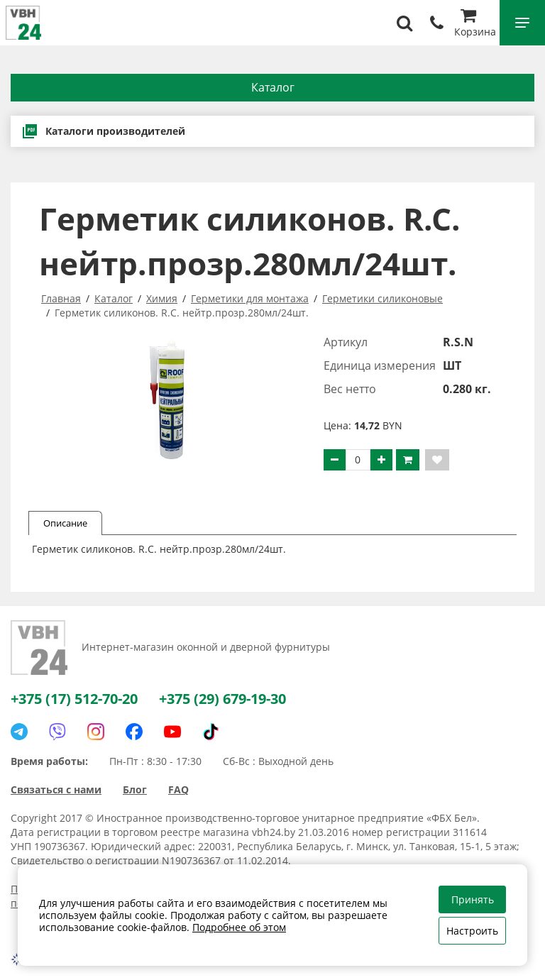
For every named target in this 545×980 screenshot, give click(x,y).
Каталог (273, 87)
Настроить (472, 931)
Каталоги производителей (103, 131)
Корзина (475, 24)
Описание (65, 523)
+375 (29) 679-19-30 (222, 699)
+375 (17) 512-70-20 (74, 699)
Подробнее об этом (239, 927)
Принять (473, 899)
